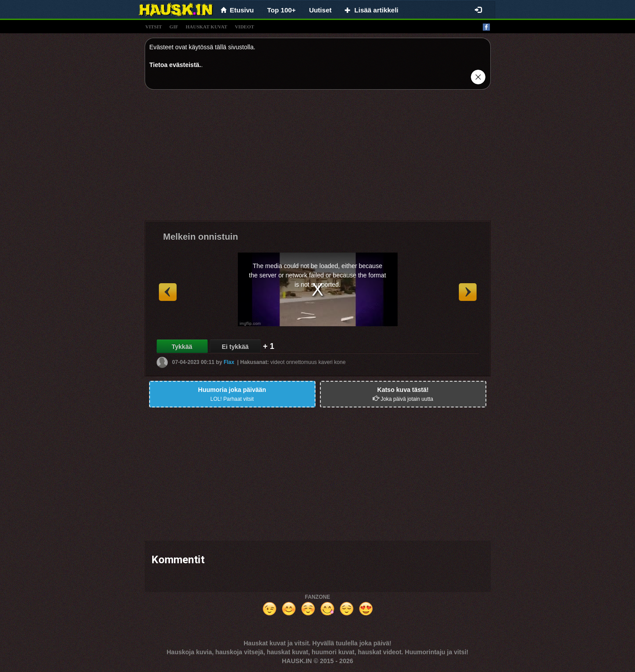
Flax (229, 362)
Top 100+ (281, 10)
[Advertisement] (318, 158)
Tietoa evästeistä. (175, 65)
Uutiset (320, 10)
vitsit (154, 27)
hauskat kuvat (206, 27)
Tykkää (182, 347)
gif (174, 27)
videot (244, 27)
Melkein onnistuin (201, 237)
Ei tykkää (235, 347)
